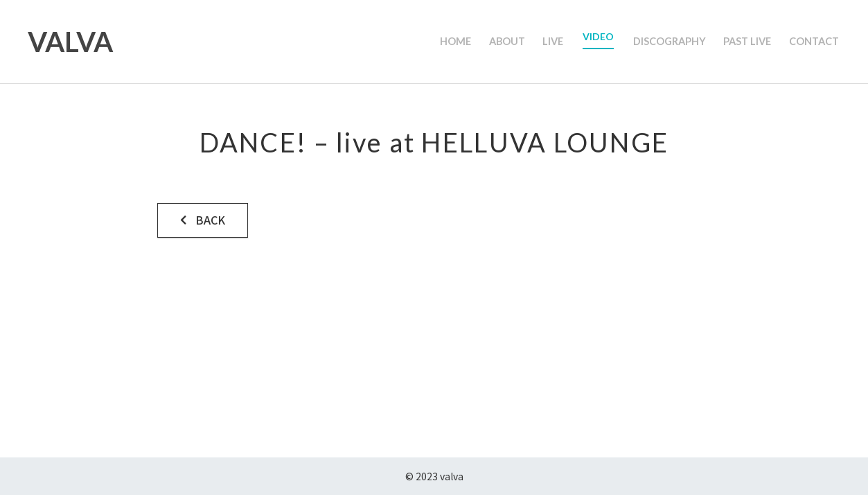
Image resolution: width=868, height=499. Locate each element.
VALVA (70, 42)
